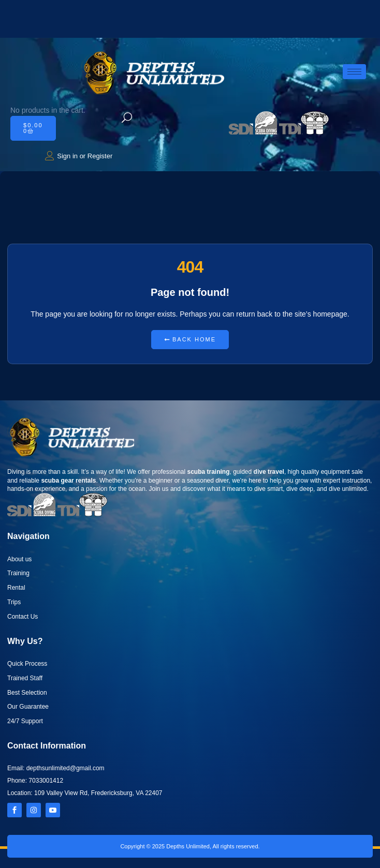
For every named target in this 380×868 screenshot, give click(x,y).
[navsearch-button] (127, 118)
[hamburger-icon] (354, 72)
